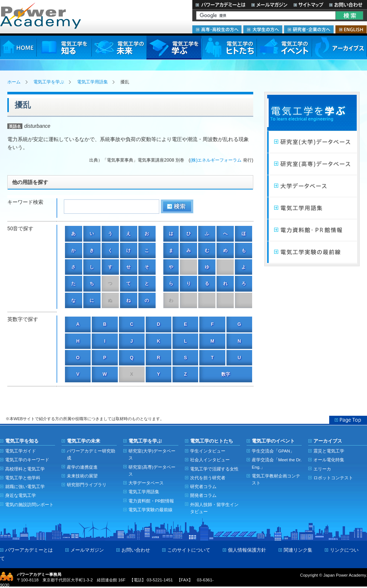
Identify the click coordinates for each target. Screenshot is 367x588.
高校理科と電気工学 (25, 469)
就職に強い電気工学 (25, 486)
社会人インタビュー (210, 460)
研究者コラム (203, 486)
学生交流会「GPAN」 (273, 451)
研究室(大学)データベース (152, 454)
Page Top (348, 420)
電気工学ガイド (21, 451)
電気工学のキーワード (27, 460)
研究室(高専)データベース (152, 470)
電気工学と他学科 (23, 478)
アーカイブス (339, 48)
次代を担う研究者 (208, 478)
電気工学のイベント (284, 48)
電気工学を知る (64, 48)
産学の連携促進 (82, 467)
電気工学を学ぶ (174, 48)
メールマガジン (269, 5)
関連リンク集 (298, 550)
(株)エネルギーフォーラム (216, 160)
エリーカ (322, 469)
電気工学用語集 (92, 82)
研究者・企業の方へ (309, 29)
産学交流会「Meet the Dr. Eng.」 (277, 463)
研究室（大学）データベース (312, 142)
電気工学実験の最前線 (312, 252)
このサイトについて (189, 550)
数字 (226, 374)
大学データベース (312, 186)
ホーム (14, 82)
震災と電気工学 (329, 451)
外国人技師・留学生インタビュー (214, 508)
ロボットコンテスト (333, 478)
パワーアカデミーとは (220, 5)
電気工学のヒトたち (229, 48)
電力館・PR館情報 (312, 230)
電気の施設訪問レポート (29, 504)
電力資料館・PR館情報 (151, 501)
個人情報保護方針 (247, 550)
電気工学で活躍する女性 (214, 469)
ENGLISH (351, 29)
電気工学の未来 (119, 48)
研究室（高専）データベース (312, 164)
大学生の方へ (263, 29)
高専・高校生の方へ (217, 29)
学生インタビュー (208, 451)
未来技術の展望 (82, 476)
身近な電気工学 (21, 495)
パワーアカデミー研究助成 (91, 454)
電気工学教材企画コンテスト (276, 479)
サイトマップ (308, 5)
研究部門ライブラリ (87, 485)
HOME (18, 48)
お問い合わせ (347, 5)
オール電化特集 (329, 460)
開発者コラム (203, 495)
